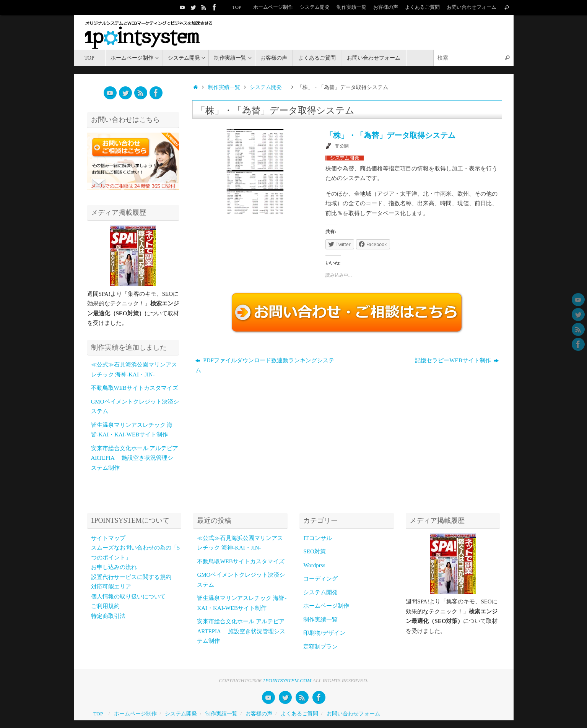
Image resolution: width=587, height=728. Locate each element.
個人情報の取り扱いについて (128, 597)
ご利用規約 (105, 606)
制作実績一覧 (351, 7)
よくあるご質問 (422, 7)
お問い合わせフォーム (472, 7)
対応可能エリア (111, 587)
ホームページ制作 (273, 7)
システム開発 (315, 7)
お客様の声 (386, 7)
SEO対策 (314, 551)
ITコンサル (317, 538)
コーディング (320, 579)
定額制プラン (320, 647)
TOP (237, 7)
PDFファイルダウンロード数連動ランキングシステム (265, 365)
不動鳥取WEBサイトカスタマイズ (135, 388)
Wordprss (314, 565)
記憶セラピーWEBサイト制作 (457, 360)
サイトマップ (108, 538)
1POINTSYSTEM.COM (287, 680)
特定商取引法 (108, 616)
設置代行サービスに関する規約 (131, 577)
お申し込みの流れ (114, 567)
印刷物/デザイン (324, 633)
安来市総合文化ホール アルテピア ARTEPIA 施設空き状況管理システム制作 (135, 458)
